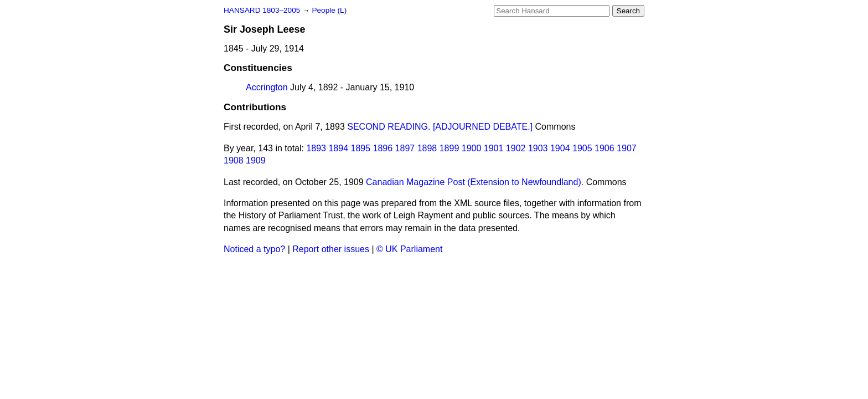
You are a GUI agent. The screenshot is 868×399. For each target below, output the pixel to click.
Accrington (267, 87)
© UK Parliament (409, 249)
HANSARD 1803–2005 (262, 10)
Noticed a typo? (254, 249)
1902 (516, 148)
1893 (316, 148)
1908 (234, 160)
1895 (361, 148)
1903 (538, 148)
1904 (560, 148)
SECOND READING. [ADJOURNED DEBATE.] (440, 127)
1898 (427, 148)
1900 (472, 148)
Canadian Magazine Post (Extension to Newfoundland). (475, 182)
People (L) (329, 10)
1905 (582, 148)
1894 (338, 148)
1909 (256, 160)
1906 (604, 148)
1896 (383, 148)
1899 (449, 148)
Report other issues (331, 249)
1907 (627, 148)
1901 (494, 148)
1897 (405, 148)
